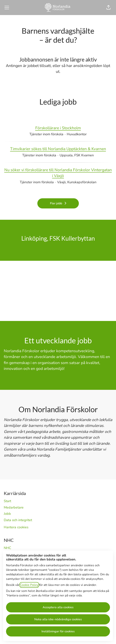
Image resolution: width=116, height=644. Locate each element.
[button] (108, 8)
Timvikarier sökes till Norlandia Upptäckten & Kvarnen (58, 149)
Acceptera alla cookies (58, 607)
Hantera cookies (16, 527)
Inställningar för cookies (58, 631)
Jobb (7, 514)
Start (7, 501)
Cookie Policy (29, 585)
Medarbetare (14, 507)
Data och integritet (18, 520)
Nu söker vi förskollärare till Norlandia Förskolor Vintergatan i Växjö (58, 173)
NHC (7, 548)
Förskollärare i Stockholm (58, 128)
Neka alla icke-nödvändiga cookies (58, 619)
